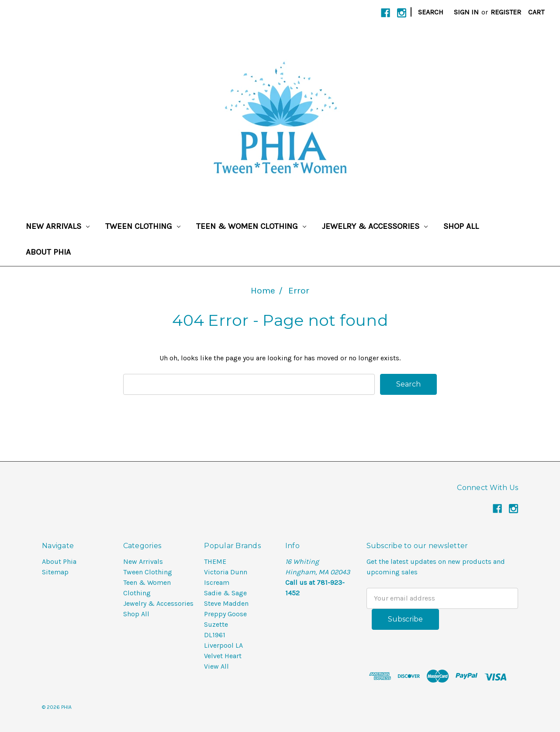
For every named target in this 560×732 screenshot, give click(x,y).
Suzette (216, 624)
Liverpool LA (223, 645)
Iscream (217, 582)
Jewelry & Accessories (375, 226)
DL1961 (215, 635)
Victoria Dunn (226, 572)
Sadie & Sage (225, 593)
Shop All (461, 226)
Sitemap (55, 572)
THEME (215, 561)
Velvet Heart (223, 656)
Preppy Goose (225, 614)
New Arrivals (58, 226)
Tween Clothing (143, 226)
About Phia (48, 252)
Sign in (466, 12)
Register (506, 12)
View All (216, 666)
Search (431, 12)
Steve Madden (226, 603)
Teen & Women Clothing (251, 226)
